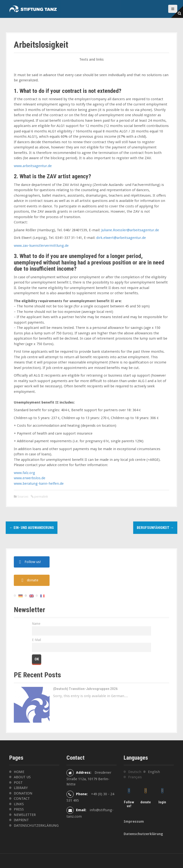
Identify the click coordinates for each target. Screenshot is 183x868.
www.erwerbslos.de (30, 478)
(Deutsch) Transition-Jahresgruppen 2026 (85, 689)
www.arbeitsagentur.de (33, 166)
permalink (41, 497)
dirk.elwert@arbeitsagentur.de (121, 238)
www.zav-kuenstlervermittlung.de (41, 246)
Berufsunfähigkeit (155, 528)
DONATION (23, 793)
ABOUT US (22, 777)
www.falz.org (24, 473)
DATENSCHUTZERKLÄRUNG (36, 826)
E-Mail (36, 640)
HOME (19, 772)
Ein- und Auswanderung (32, 528)
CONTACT (22, 799)
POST (18, 783)
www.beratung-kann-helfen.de (39, 484)
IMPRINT (21, 820)
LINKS (19, 804)
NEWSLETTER (25, 815)
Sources (23, 497)
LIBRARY (21, 788)
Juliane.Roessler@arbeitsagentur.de (130, 230)
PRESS (19, 809)
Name (36, 624)
